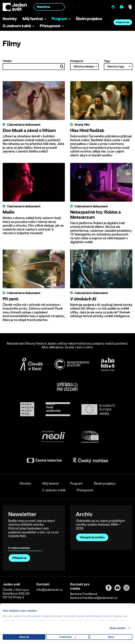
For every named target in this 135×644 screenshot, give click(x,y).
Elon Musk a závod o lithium (29, 130)
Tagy (118, 64)
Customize (68, 637)
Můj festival (33, 19)
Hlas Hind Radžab (87, 130)
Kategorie (84, 64)
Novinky (10, 19)
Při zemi (10, 299)
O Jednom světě (17, 26)
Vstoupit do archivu (92, 537)
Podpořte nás (123, 22)
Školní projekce (89, 19)
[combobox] (49, 7)
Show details (118, 628)
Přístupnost (50, 26)
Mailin (9, 212)
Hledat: (34, 64)
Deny (111, 637)
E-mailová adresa (20, 543)
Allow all (24, 637)
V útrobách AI (83, 299)
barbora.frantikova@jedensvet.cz (94, 598)
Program (59, 19)
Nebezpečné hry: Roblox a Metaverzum (95, 215)
